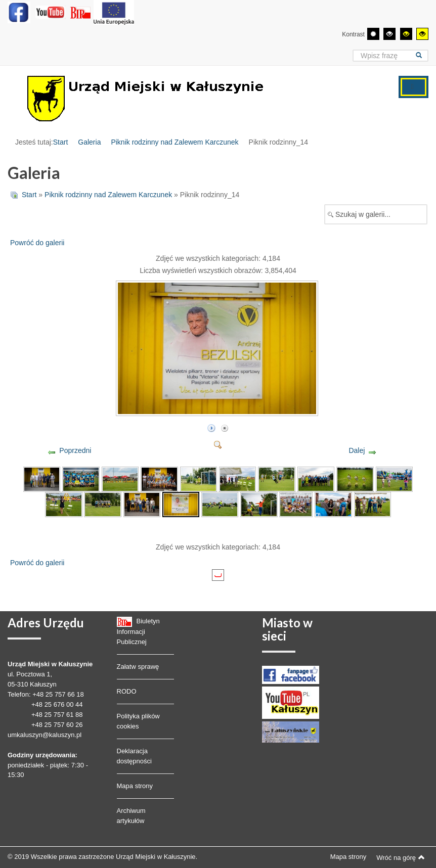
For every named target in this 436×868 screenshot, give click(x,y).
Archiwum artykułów (131, 816)
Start (61, 142)
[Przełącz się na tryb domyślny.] (373, 34)
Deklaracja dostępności (134, 756)
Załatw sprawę (138, 667)
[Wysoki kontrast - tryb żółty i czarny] (422, 34)
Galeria (89, 142)
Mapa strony (135, 786)
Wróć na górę (401, 857)
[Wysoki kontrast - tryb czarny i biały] (389, 34)
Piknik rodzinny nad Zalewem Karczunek (175, 142)
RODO (127, 691)
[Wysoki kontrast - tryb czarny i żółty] (406, 34)
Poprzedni (75, 450)
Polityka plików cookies (138, 721)
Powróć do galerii (37, 243)
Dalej (357, 450)
